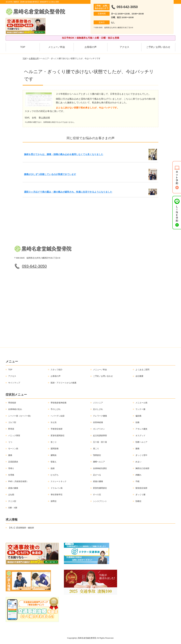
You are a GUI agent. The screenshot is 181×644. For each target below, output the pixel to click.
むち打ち (55, 475)
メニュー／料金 (57, 47)
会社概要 (139, 376)
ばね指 (11, 495)
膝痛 (10, 455)
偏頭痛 (138, 416)
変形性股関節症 (58, 436)
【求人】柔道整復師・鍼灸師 (21, 528)
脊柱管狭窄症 (57, 495)
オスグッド (140, 436)
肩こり (96, 449)
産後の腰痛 (98, 481)
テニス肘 (12, 501)
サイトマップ (14, 383)
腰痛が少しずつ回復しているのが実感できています (50, 174)
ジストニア (98, 403)
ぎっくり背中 (141, 455)
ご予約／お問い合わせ (158, 47)
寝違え (54, 462)
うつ (10, 442)
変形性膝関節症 (100, 488)
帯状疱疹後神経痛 (59, 403)
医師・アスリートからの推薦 (63, 383)
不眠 (137, 481)
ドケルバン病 (57, 488)
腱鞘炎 (54, 455)
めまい (138, 462)
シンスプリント (100, 501)
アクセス (124, 47)
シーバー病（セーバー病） (20, 416)
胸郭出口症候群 (142, 468)
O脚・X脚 (13, 508)
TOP (23, 47)
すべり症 (97, 495)
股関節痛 (55, 449)
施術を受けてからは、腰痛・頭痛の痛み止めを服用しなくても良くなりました (64, 154)
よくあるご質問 (142, 370)
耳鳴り (11, 468)
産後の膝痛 (13, 488)
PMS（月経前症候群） (18, 481)
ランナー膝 (140, 409)
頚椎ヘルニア (141, 442)
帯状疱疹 (12, 403)
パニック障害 (14, 436)
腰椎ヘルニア (99, 462)
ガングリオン (99, 429)
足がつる (97, 475)
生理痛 (11, 475)
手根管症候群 (57, 429)
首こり (54, 442)
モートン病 (13, 449)
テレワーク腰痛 (100, 416)
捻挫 (53, 468)
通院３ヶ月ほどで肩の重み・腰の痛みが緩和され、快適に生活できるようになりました (68, 192)
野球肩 (11, 429)
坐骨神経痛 (98, 422)
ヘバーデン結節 (58, 416)
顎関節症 (97, 455)
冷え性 (54, 422)
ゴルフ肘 (12, 422)
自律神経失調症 (100, 468)
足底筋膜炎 (13, 462)
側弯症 (54, 501)
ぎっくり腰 (140, 495)
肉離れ (138, 475)
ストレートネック (59, 481)
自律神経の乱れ (15, 409)
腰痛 (137, 449)
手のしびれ (56, 409)
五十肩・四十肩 (100, 442)
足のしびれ (98, 409)
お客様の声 (91, 47)
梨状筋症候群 (141, 488)
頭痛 (137, 422)
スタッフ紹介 (57, 370)
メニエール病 (141, 403)
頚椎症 (138, 501)
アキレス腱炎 (141, 429)
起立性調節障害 (100, 436)
